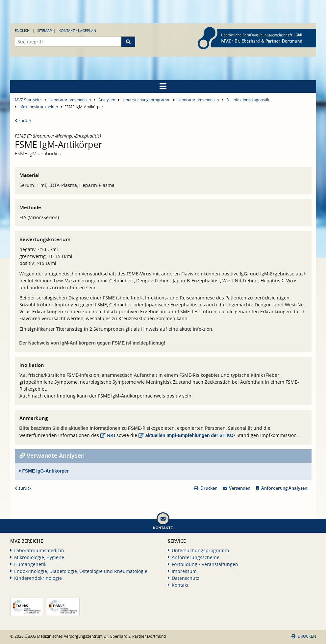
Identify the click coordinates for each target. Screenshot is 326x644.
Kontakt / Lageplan (77, 30)
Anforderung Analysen (284, 488)
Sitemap (45, 30)
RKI (111, 435)
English (22, 30)
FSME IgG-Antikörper (44, 471)
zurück (23, 121)
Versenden (240, 488)
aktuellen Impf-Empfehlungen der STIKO (189, 435)
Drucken (209, 488)
